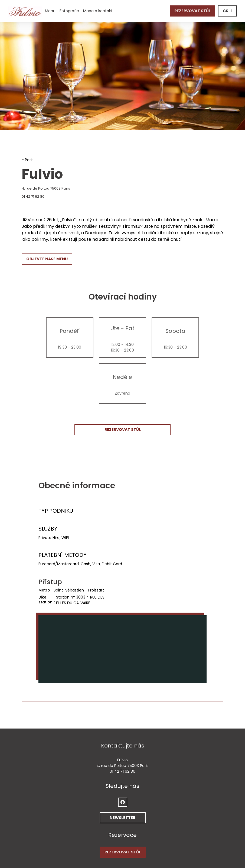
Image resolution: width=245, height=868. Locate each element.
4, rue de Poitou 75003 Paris (70, 188)
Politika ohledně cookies (180, 843)
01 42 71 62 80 (33, 196)
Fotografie (69, 11)
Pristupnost (212, 843)
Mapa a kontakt (98, 11)
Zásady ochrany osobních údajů (129, 843)
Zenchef (172, 833)
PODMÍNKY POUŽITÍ (83, 843)
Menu (50, 11)
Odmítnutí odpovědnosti (45, 843)
